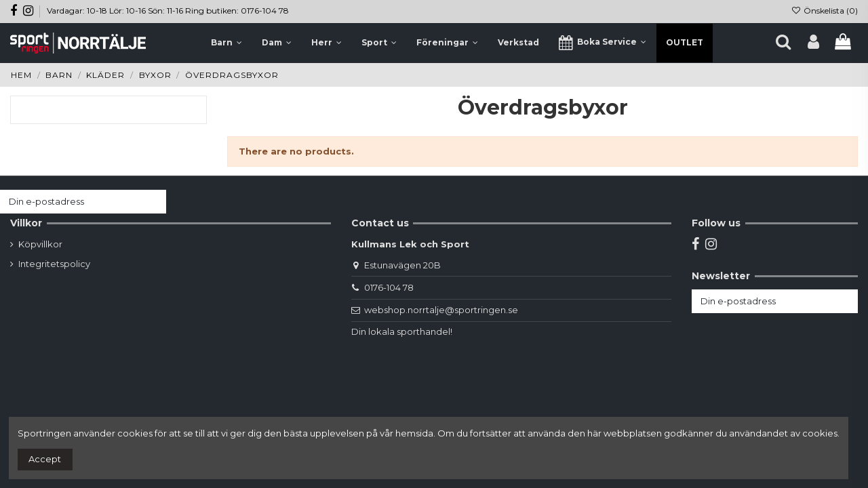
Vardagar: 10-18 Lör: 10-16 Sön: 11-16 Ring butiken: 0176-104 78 (168, 11)
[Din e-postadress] (70, 202)
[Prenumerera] (153, 202)
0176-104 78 (389, 287)
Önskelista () (825, 11)
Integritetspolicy (54, 264)
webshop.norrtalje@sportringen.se (441, 310)
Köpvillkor (40, 244)
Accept (45, 459)
